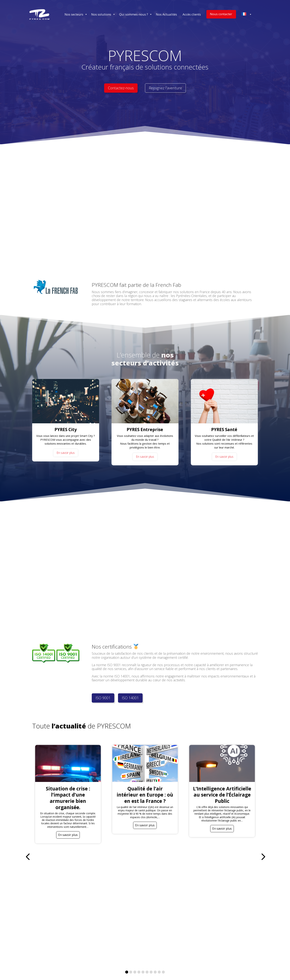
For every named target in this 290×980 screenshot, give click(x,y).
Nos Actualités (166, 14)
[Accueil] (39, 14)
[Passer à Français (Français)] (127, 970)
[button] (262, 794)
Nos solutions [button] (103, 14)
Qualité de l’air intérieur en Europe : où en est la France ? (145, 795)
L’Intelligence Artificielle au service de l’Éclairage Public (222, 795)
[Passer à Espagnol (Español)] (184, 970)
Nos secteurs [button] (76, 14)
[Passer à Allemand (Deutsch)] (152, 970)
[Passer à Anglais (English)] (105, 970)
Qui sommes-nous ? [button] (136, 14)
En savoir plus (66, 453)
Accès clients (192, 14)
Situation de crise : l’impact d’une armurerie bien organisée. (68, 798)
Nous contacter (221, 14)
